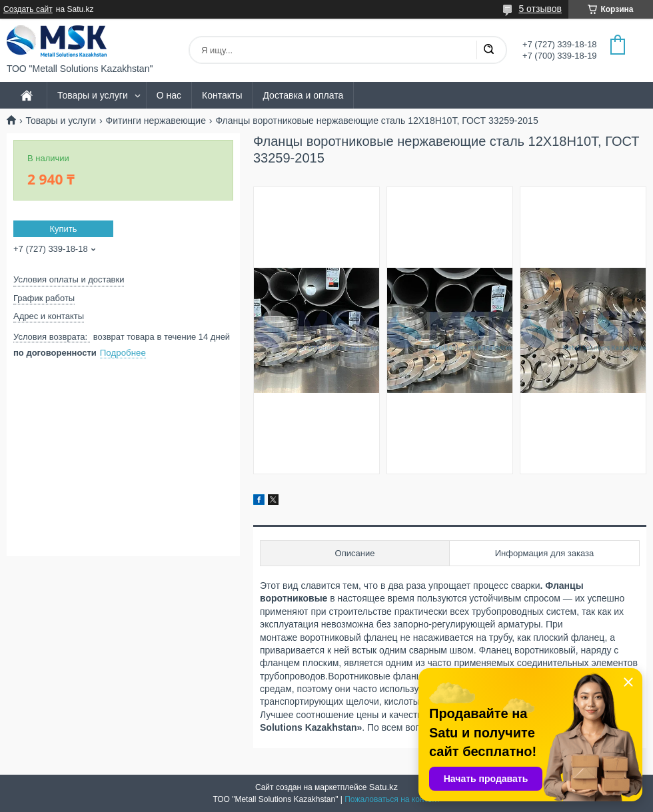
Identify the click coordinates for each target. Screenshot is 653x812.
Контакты (222, 95)
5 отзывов (540, 9)
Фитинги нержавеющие (156, 121)
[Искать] (488, 50)
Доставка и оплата (303, 95)
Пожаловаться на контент (392, 799)
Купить (63, 229)
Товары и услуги (93, 95)
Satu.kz (383, 787)
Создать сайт (28, 9)
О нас (169, 95)
